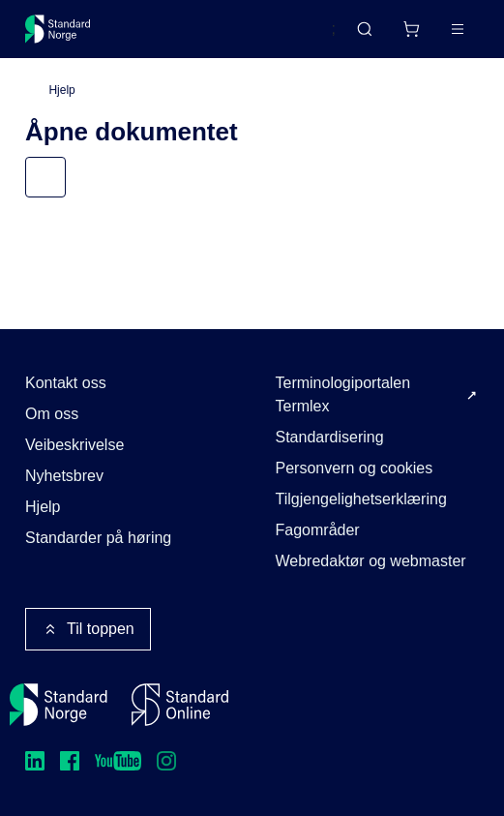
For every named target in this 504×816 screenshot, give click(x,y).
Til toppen (88, 629)
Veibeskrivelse (74, 445)
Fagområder (318, 530)
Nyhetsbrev (64, 476)
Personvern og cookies (355, 468)
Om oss (52, 414)
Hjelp (61, 90)
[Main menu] (458, 29)
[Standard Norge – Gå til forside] (58, 29)
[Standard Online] (180, 705)
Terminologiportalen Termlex (343, 394)
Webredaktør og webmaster (371, 561)
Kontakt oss (66, 383)
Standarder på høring (98, 538)
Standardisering (330, 437)
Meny (63, 177)
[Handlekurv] (411, 29)
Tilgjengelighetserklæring (361, 499)
